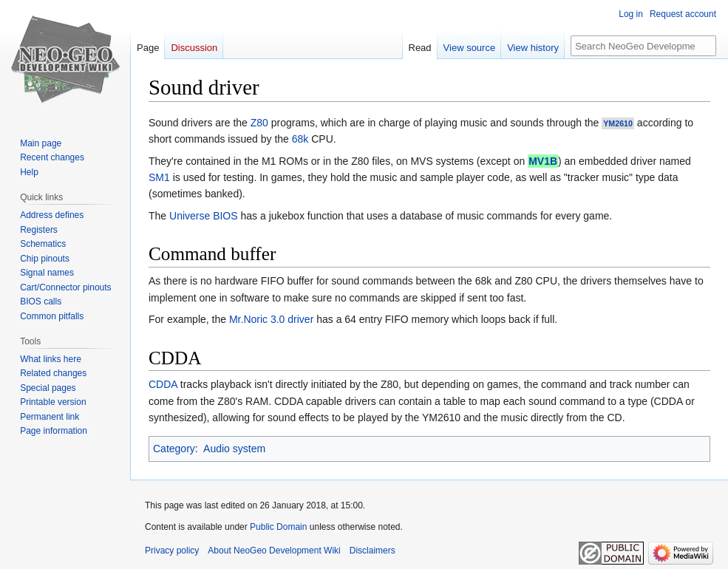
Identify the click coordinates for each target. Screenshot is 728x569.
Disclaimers (372, 551)
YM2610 (618, 123)
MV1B (543, 161)
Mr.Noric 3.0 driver (271, 319)
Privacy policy (172, 551)
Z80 (259, 123)
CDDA (163, 384)
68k (300, 139)
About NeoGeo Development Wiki (274, 551)
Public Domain (278, 527)
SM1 (159, 177)
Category (174, 449)
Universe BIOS (204, 216)
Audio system (234, 449)
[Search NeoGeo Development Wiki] (643, 46)
